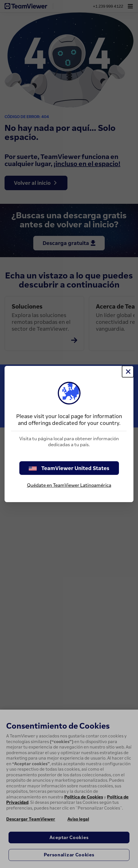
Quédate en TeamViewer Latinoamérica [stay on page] (69, 485)
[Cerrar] (128, 372)
